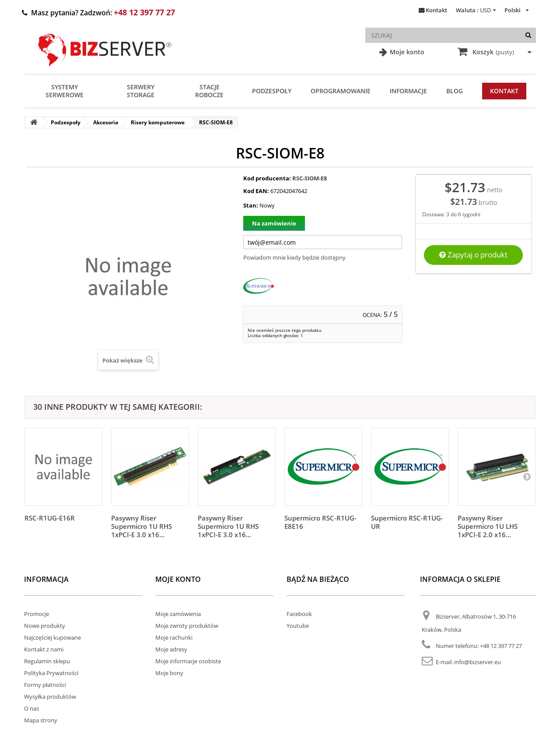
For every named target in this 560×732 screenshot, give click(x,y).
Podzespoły (272, 91)
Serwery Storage (141, 91)
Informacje (408, 91)
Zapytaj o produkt (473, 255)
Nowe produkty (45, 626)
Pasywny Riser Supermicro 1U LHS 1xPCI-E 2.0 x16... (488, 526)
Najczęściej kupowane (52, 637)
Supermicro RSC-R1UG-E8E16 (320, 522)
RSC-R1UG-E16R (50, 518)
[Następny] (527, 476)
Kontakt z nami (44, 649)
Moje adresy (171, 649)
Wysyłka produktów (50, 697)
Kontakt (436, 10)
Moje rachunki (174, 637)
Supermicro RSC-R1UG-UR (407, 522)
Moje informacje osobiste (188, 661)
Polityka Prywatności (51, 673)
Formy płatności (45, 685)
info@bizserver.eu (478, 662)
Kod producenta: (267, 178)
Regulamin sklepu (47, 661)
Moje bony (169, 673)
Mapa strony (41, 720)
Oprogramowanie (341, 91)
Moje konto (406, 52)
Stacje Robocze (209, 91)
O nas (31, 708)
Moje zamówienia (178, 614)
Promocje (37, 614)
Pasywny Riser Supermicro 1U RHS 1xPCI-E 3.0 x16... (142, 526)
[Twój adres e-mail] (323, 242)
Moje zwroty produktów (187, 626)
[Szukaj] (528, 35)
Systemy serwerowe (65, 91)
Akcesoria (106, 122)
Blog (455, 91)
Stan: (251, 205)
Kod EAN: (256, 191)
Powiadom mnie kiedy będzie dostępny (294, 257)
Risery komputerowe (158, 122)
